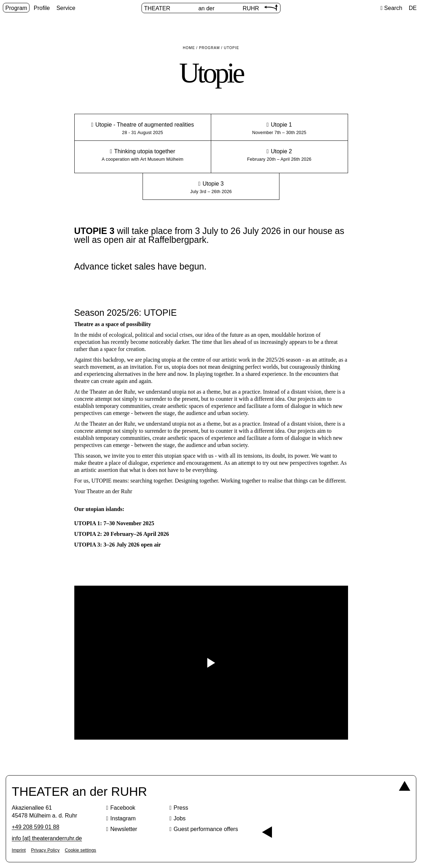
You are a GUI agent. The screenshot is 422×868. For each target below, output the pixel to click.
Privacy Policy (45, 850)
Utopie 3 (213, 184)
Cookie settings (80, 850)
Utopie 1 (282, 125)
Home (189, 48)
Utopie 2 (282, 151)
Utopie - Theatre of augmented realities (145, 125)
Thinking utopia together (145, 151)
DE (413, 8)
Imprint (19, 850)
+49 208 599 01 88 (36, 827)
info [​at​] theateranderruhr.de (47, 838)
